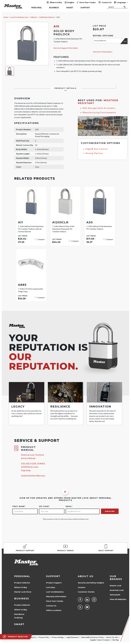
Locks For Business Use (19, 17)
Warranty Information (56, 597)
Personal (22, 576)
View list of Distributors (103, 52)
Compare (41, 239)
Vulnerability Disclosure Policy (92, 637)
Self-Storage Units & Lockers (99, 108)
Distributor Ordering (19, 616)
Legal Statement (72, 637)
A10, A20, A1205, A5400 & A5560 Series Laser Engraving (33, 467)
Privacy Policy (44, 637)
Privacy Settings (58, 637)
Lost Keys (51, 587)
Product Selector (22, 583)
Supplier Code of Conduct (100, 640)
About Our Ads (112, 637)
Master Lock (115, 586)
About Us (86, 576)
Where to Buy (21, 587)
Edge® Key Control (97, 149)
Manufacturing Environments (99, 112)
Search (111, 7)
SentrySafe (115, 595)
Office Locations (54, 610)
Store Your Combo (55, 601)
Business (22, 599)
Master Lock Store (23, 592)
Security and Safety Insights (91, 583)
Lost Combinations (55, 592)
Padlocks (34, 17)
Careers (82, 587)
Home (6, 17)
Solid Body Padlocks (47, 17)
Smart (19, 624)
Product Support (54, 583)
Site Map (116, 640)
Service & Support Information (66, 48)
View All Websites (118, 599)
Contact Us (51, 606)
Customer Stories (86, 592)
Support (53, 576)
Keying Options (94, 153)
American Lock (117, 590)
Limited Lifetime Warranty (33, 476)
